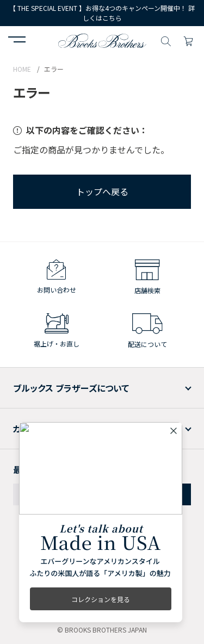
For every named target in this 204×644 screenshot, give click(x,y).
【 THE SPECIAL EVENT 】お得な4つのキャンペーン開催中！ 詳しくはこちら (102, 13)
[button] (17, 41)
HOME (22, 69)
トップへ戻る (102, 191)
